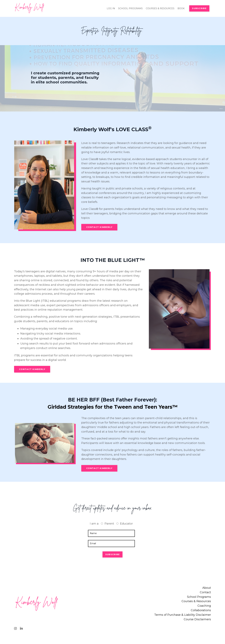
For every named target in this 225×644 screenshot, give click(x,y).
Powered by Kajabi (201, 636)
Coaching (204, 607)
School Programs (199, 598)
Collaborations (201, 611)
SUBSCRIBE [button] (199, 8)
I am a (94, 525)
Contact (205, 593)
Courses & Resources (196, 602)
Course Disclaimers (197, 620)
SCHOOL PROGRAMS (130, 8)
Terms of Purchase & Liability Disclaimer (183, 616)
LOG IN (111, 8)
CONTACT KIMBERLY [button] (99, 228)
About (207, 589)
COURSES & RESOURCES (160, 8)
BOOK (181, 8)
